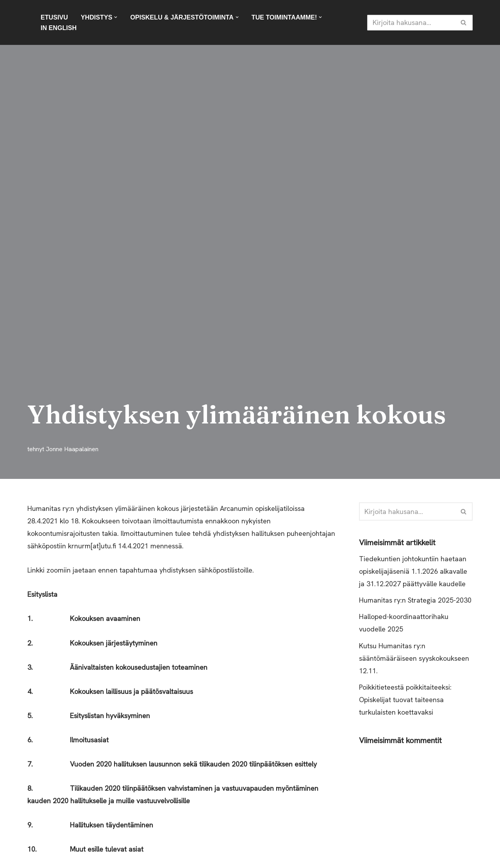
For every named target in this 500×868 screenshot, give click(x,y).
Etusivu (54, 17)
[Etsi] (411, 23)
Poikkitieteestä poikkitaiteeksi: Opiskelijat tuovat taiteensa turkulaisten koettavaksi (405, 701)
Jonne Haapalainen (72, 449)
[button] (116, 17)
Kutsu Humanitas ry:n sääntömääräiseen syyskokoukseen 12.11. (414, 659)
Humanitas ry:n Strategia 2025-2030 (415, 601)
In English (59, 28)
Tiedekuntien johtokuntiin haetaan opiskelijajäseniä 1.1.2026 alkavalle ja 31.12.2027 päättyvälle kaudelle (414, 571)
